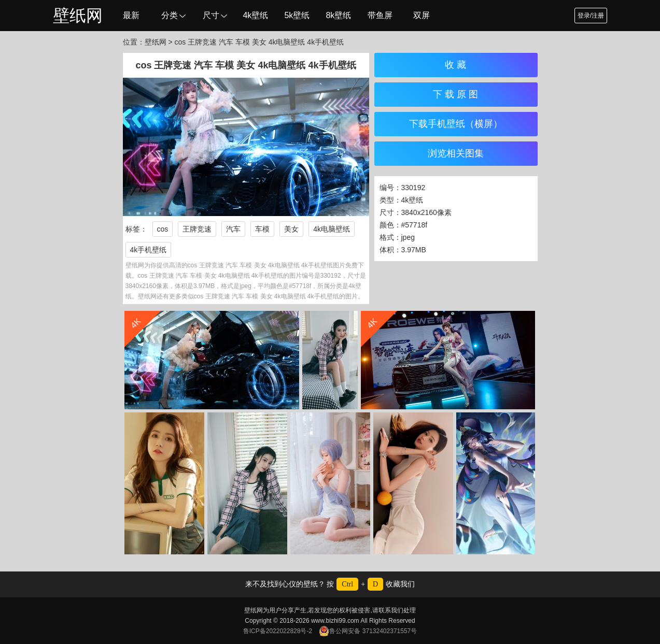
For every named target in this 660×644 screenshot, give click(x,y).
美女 (291, 229)
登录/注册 (591, 16)
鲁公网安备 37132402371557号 (368, 631)
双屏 (422, 15)
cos (163, 229)
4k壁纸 (255, 15)
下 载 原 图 (455, 94)
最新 (131, 15)
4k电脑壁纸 (332, 229)
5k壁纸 (297, 15)
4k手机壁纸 (149, 250)
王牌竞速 (197, 229)
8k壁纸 (338, 15)
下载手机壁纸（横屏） (456, 124)
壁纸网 (78, 16)
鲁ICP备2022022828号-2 (278, 631)
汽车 (233, 229)
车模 (262, 229)
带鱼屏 (380, 15)
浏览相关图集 (456, 153)
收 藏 (455, 65)
